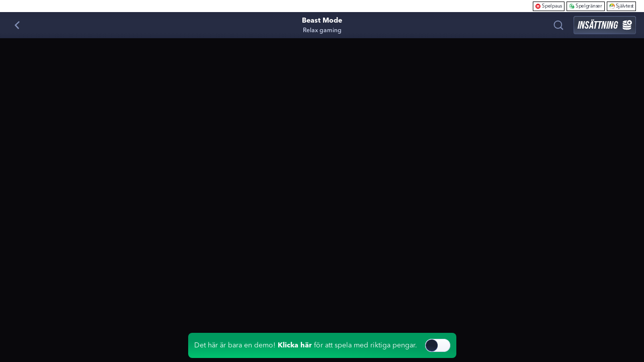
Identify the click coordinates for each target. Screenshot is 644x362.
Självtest (621, 6)
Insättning (605, 25)
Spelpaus (549, 6)
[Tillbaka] (17, 25)
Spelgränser (586, 6)
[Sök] (558, 25)
